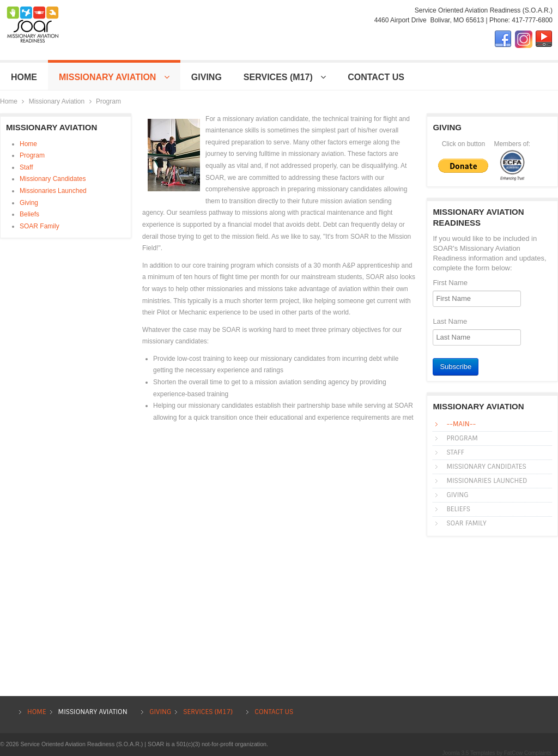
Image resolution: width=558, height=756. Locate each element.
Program (32, 155)
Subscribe (456, 367)
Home (9, 101)
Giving (29, 203)
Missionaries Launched (53, 191)
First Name (450, 283)
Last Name (450, 321)
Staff (26, 167)
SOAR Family (40, 226)
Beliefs (29, 214)
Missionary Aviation (57, 101)
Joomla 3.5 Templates (469, 753)
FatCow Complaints (528, 753)
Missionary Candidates (53, 179)
